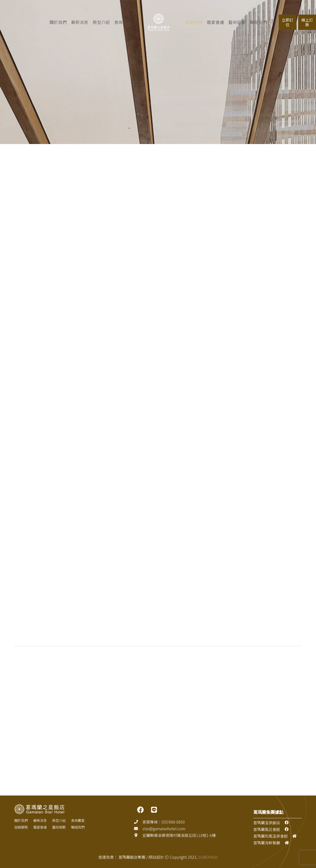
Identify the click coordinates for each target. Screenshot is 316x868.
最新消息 (72, 22)
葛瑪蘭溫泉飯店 (267, 823)
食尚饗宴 (115, 22)
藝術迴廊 (59, 827)
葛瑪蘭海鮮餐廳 (267, 843)
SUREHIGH (208, 857)
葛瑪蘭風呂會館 (267, 829)
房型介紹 (94, 22)
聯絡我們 (78, 827)
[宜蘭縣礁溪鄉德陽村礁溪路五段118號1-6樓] (138, 835)
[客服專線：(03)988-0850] (138, 822)
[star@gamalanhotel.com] (138, 829)
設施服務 (21, 827)
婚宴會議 (40, 827)
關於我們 (51, 22)
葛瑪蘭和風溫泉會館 (271, 836)
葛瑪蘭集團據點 (268, 812)
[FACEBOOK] (141, 810)
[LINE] (154, 810)
